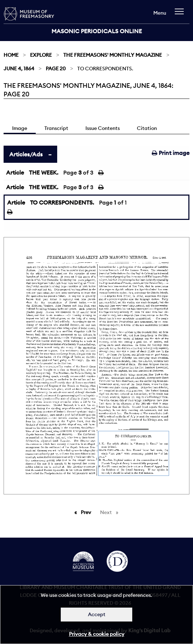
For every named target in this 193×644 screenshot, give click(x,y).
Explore (41, 55)
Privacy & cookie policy (97, 634)
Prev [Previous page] (87, 512)
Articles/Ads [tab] (26, 154)
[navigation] (181, 15)
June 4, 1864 (19, 69)
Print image (171, 153)
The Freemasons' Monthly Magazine (113, 55)
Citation (147, 128)
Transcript (56, 128)
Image (20, 128)
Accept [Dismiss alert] (97, 614)
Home (11, 55)
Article (15, 172)
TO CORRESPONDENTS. (62, 202)
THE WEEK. (44, 172)
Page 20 (56, 69)
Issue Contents (103, 128)
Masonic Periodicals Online (97, 31)
